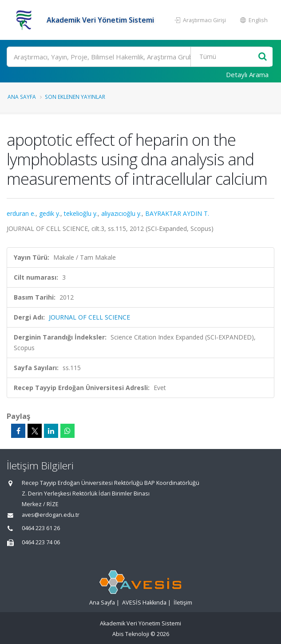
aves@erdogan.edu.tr (51, 515)
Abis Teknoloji (131, 634)
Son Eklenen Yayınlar (75, 97)
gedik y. (50, 213)
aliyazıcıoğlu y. (121, 213)
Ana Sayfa (22, 97)
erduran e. (21, 213)
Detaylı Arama (247, 74)
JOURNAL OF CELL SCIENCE (89, 317)
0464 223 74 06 (41, 542)
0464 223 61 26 (41, 528)
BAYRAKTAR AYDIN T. (177, 213)
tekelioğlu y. (81, 213)
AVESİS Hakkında (144, 603)
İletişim (183, 603)
